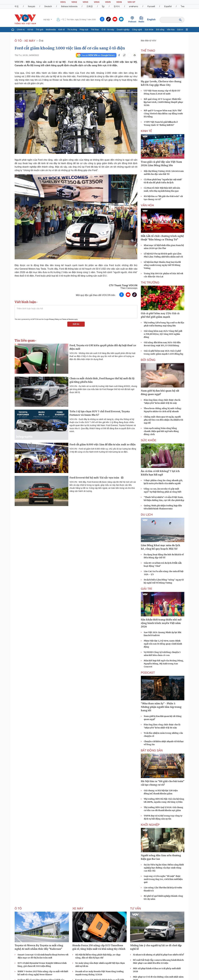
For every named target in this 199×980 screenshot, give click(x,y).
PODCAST (148, 673)
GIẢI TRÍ (146, 589)
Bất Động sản (152, 750)
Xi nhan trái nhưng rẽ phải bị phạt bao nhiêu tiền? (159, 955)
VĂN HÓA (147, 205)
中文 (17, 6)
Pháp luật (84, 30)
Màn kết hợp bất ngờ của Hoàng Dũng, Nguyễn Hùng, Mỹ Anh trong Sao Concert (164, 664)
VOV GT (131, 2)
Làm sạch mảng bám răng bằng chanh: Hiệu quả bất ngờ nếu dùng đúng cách (161, 431)
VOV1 (63, 2)
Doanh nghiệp (123, 30)
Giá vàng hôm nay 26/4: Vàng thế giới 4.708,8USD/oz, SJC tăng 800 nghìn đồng (163, 334)
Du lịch (147, 515)
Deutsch (48, 6)
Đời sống (160, 30)
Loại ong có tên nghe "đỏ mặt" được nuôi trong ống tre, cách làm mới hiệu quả (163, 879)
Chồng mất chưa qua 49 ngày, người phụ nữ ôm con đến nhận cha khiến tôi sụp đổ (163, 420)
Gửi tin (76, 324)
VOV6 (119, 2)
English (151, 19)
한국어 (117, 6)
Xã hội (30, 30)
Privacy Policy (54, 319)
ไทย (183, 6)
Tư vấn (136, 908)
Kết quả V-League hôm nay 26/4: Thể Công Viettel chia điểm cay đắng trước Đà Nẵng (163, 114)
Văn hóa (171, 30)
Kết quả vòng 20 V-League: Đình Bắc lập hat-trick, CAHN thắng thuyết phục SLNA (163, 102)
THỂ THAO (148, 51)
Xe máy (78, 908)
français (32, 6)
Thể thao (95, 30)
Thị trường (72, 30)
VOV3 (85, 2)
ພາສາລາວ (134, 6)
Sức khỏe (149, 30)
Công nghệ (137, 30)
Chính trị (21, 30)
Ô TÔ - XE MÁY (25, 41)
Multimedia (51, 30)
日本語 (90, 6)
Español (168, 6)
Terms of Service (68, 319)
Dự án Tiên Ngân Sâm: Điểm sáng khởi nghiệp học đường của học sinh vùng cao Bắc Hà (164, 868)
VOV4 (97, 2)
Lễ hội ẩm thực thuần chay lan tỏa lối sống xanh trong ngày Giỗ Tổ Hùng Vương (162, 265)
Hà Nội (47, 20)
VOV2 (74, 2)
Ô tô (41, 41)
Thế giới (40, 30)
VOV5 (108, 2)
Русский (151, 6)
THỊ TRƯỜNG (150, 282)
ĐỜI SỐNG (148, 360)
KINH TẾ (146, 131)
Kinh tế (61, 30)
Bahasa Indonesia (69, 6)
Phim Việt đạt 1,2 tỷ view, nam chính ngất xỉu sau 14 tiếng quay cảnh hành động (163, 644)
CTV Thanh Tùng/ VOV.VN (123, 285)
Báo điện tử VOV (149, 41)
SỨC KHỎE (149, 440)
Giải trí (180, 30)
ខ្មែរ (103, 6)
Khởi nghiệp (150, 825)
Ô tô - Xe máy (108, 30)
